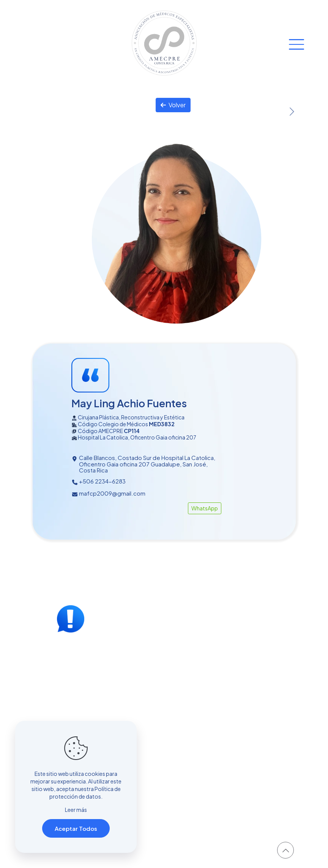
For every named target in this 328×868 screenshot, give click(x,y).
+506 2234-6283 (102, 481)
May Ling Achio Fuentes (129, 403)
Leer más (76, 810)
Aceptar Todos (76, 828)
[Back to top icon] (285, 850)
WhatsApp (205, 508)
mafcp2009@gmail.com (112, 493)
